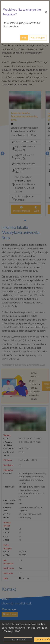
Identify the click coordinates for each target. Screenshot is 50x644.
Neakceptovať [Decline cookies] (18, 640)
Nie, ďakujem (38, 38)
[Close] (46, 12)
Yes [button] (24, 38)
